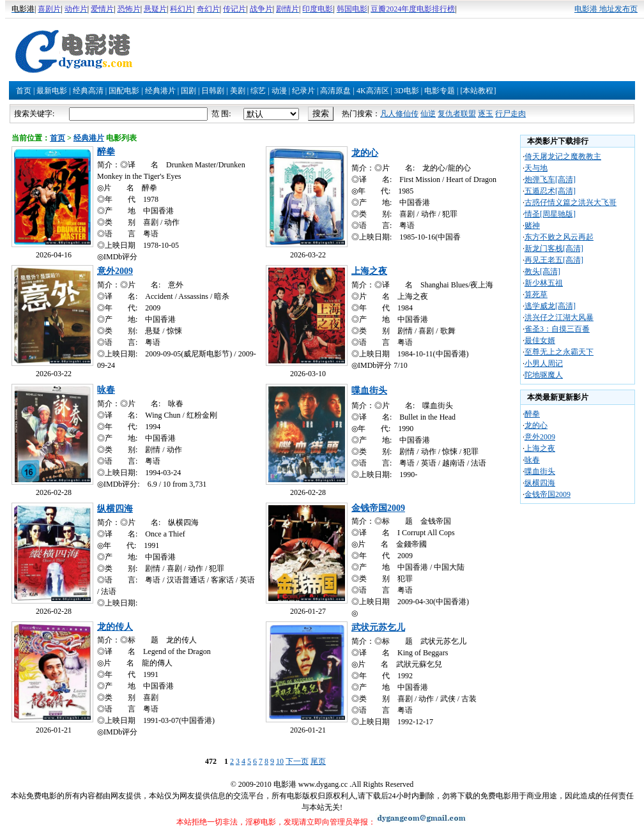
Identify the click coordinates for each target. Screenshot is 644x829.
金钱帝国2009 (378, 508)
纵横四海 (115, 509)
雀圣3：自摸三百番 (557, 329)
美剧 (238, 91)
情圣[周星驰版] (550, 214)
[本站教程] (478, 91)
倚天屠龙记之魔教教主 (563, 156)
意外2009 (115, 271)
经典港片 (160, 91)
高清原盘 (335, 91)
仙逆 (428, 114)
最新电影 (52, 91)
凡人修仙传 (399, 114)
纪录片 (303, 91)
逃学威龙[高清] (550, 306)
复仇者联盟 (457, 114)
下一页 (297, 761)
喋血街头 (369, 391)
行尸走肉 (510, 114)
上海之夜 (369, 271)
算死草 (536, 294)
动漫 (279, 91)
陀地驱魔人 (544, 375)
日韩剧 (213, 91)
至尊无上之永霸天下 (559, 352)
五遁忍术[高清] (550, 191)
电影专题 (440, 91)
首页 (24, 91)
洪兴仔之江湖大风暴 (559, 317)
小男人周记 (544, 363)
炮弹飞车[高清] (550, 179)
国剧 (188, 91)
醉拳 (106, 152)
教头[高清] (542, 271)
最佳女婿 (540, 340)
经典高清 (88, 91)
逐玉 (486, 114)
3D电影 (407, 91)
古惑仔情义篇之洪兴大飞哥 (571, 202)
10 (280, 761)
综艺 (258, 91)
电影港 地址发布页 (606, 9)
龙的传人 (115, 627)
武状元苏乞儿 (378, 627)
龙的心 (365, 153)
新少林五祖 (544, 283)
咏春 (106, 390)
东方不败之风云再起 (559, 237)
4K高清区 (373, 91)
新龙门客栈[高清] (554, 248)
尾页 (318, 761)
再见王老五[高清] (554, 260)
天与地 (536, 168)
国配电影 (124, 91)
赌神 (532, 225)
